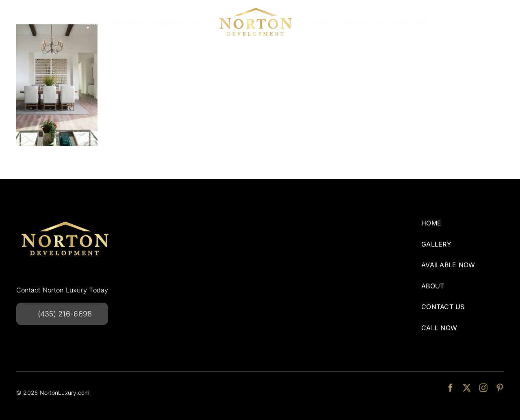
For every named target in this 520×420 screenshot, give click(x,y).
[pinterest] (500, 388)
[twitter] (467, 388)
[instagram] (483, 388)
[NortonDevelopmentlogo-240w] (65, 219)
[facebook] (451, 388)
